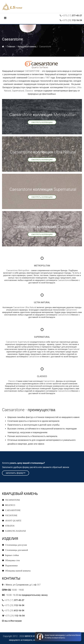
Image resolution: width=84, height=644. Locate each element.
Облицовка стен (12, 560)
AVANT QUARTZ (13, 521)
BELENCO (10, 505)
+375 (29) (72, 20)
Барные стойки (12, 555)
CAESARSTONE (13, 510)
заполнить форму (16, 473)
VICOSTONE (11, 515)
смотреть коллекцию (42, 122)
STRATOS (10, 526)
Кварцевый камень (27, 47)
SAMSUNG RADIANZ (16, 531)
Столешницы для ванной (17, 550)
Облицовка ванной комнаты (18, 571)
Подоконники (11, 565)
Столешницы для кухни (16, 545)
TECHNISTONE (13, 500)
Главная (11, 47)
